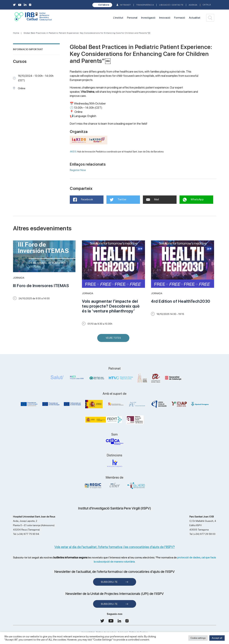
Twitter (118, 200)
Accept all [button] (217, 638)
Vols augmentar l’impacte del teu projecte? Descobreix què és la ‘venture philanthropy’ (111, 306)
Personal (132, 18)
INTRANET (126, 5)
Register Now (78, 170)
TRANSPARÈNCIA (145, 5)
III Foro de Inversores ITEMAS (41, 286)
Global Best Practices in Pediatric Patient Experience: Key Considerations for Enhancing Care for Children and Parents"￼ (87, 33)
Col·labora (104, 5)
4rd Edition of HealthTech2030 (181, 301)
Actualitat (195, 18)
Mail (153, 199)
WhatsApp (193, 200)
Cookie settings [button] (198, 638)
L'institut (118, 18)
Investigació (148, 18)
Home (16, 33)
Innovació (165, 18)
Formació (180, 18)
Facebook (83, 200)
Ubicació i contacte (171, 5)
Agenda (193, 5)
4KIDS (73, 152)
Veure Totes (114, 339)
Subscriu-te (109, 582)
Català (207, 5)
